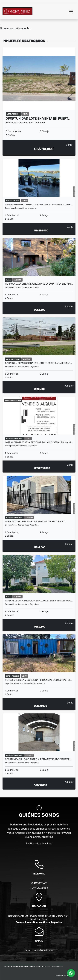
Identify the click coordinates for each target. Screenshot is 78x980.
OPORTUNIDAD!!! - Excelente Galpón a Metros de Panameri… (38, 759)
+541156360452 (39, 888)
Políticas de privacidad (39, 844)
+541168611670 (39, 883)
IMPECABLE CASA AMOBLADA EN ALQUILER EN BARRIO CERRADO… (39, 601)
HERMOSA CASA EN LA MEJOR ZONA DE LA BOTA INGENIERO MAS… (39, 284)
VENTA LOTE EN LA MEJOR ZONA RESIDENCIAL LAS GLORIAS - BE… (39, 680)
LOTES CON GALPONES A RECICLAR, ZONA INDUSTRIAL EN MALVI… (39, 442)
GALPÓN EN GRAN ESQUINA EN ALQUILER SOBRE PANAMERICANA (38, 363)
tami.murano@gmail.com (39, 950)
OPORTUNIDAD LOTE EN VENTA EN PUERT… (38, 118)
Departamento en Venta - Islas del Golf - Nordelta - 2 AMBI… (39, 205)
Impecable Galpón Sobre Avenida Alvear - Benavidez (35, 521)
